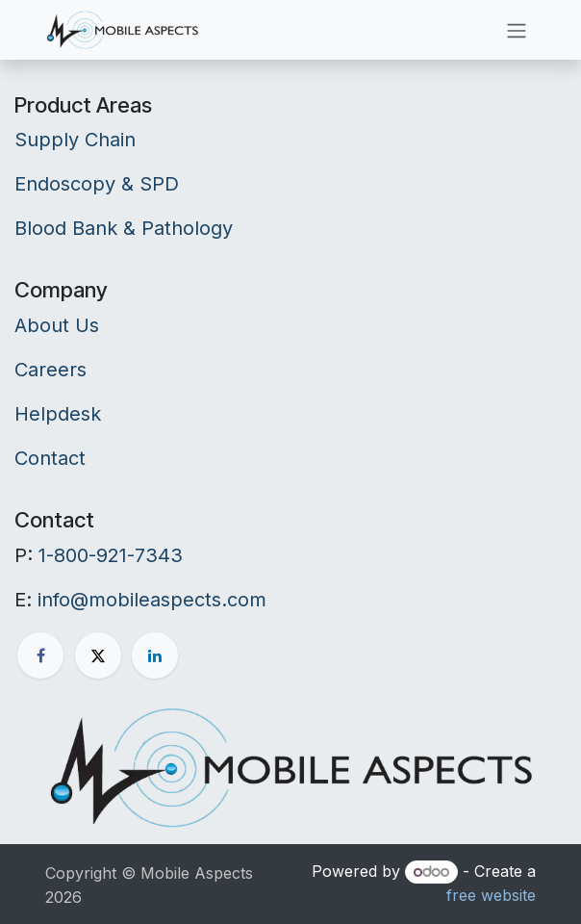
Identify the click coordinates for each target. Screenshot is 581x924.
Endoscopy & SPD (97, 184)
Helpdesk (58, 414)
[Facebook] (40, 655)
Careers (51, 370)
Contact (50, 458)
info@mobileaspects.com (152, 600)
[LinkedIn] (155, 655)
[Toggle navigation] (517, 30)
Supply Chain (75, 140)
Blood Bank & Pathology (124, 228)
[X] (98, 655)
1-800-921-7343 (111, 555)
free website (491, 895)
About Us (57, 325)
